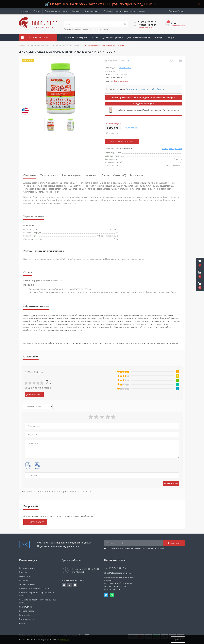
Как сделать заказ (28, 568)
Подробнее (64, 640)
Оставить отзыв (171, 483)
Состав (105, 175)
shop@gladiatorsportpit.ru (118, 573)
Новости (23, 572)
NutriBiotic (125, 68)
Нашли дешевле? (132, 128)
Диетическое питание (139, 37)
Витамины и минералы (76, 37)
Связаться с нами (28, 607)
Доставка (25, 11)
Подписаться (174, 543)
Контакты (76, 11)
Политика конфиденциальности (130, 548)
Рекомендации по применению (80, 175)
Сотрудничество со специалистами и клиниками (124, 11)
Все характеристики (172, 149)
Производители (27, 619)
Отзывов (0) (120, 175)
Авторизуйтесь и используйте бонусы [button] (146, 89)
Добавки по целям (113, 37)
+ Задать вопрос (35, 522)
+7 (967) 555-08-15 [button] (116, 568)
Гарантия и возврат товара (56, 11)
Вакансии (24, 580)
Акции (67, 44)
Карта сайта (25, 615)
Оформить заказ (178, 25)
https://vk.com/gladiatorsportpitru (64, 585)
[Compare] (180, 61)
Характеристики (49, 175)
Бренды (159, 37)
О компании (25, 576)
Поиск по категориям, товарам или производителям (86, 29)
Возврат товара (27, 611)
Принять (178, 640)
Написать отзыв (34, 395)
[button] (200, 286)
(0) (129, 61)
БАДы (95, 37)
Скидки (171, 37)
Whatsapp (112, 595)
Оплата (37, 11)
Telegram (106, 595)
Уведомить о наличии (122, 141)
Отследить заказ (92, 11)
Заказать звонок (145, 27)
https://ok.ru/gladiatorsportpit (69, 585)
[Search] (125, 24)
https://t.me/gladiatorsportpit (75, 585)
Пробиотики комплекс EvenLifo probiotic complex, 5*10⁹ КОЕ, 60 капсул (148, 110)
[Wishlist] (171, 61)
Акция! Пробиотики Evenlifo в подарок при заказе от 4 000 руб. (144, 98)
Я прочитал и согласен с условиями (135, 548)
